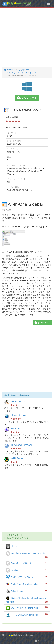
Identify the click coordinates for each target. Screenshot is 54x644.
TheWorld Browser (21, 445)
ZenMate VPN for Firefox (19, 577)
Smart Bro (16, 429)
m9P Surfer (17, 458)
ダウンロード (27, 98)
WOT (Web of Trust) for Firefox (22, 608)
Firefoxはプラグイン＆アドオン (21, 73)
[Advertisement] (27, 38)
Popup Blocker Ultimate (19, 563)
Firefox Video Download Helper (22, 584)
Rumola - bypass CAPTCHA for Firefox (26, 553)
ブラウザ (23, 70)
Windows (10, 70)
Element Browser (20, 415)
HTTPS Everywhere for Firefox (22, 615)
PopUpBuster (18, 402)
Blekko (11, 546)
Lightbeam (13, 570)
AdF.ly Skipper (15, 591)
